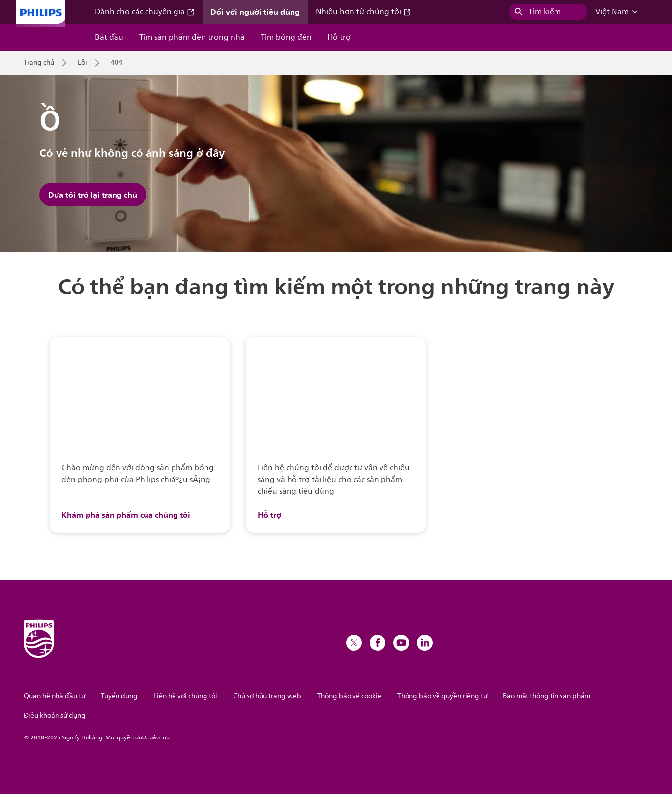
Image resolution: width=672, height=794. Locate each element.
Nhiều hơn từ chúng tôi (363, 12)
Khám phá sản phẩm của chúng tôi (126, 515)
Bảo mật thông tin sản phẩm (547, 696)
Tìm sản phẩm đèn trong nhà (192, 37)
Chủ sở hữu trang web (267, 696)
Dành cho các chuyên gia (145, 12)
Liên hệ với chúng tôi (185, 696)
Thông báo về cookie (349, 696)
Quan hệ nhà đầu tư (54, 696)
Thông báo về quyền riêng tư (442, 696)
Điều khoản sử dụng (55, 716)
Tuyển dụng (119, 696)
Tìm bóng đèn (286, 37)
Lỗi (82, 63)
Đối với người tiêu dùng (255, 12)
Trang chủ (39, 63)
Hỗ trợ (339, 37)
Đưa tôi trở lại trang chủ (93, 195)
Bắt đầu (109, 37)
